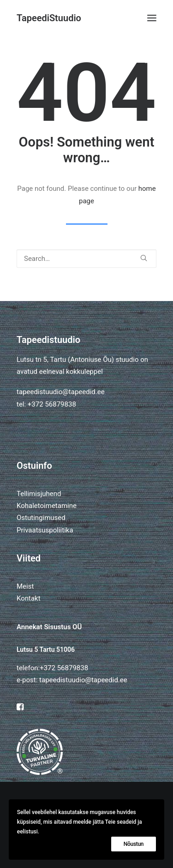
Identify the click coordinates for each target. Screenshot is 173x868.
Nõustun (134, 844)
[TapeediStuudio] (49, 18)
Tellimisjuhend (39, 494)
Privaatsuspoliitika (45, 530)
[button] (152, 18)
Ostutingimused (41, 518)
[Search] (86, 259)
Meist (25, 586)
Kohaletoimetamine (47, 506)
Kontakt (29, 598)
